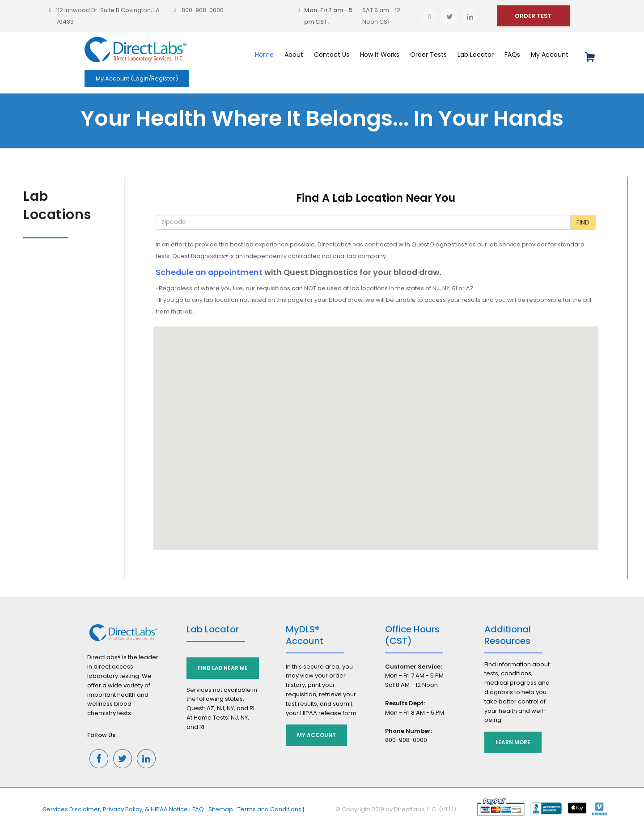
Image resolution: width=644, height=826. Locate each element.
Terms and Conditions (269, 809)
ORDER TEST (533, 16)
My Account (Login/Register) (137, 78)
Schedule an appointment (209, 272)
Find (583, 222)
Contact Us (332, 55)
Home (264, 55)
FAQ (198, 809)
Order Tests (428, 55)
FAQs (512, 55)
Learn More (513, 742)
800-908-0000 (203, 10)
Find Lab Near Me (223, 668)
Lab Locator (476, 55)
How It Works (380, 55)
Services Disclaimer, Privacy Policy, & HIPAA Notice (115, 809)
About (294, 55)
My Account (550, 55)
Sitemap (221, 809)
